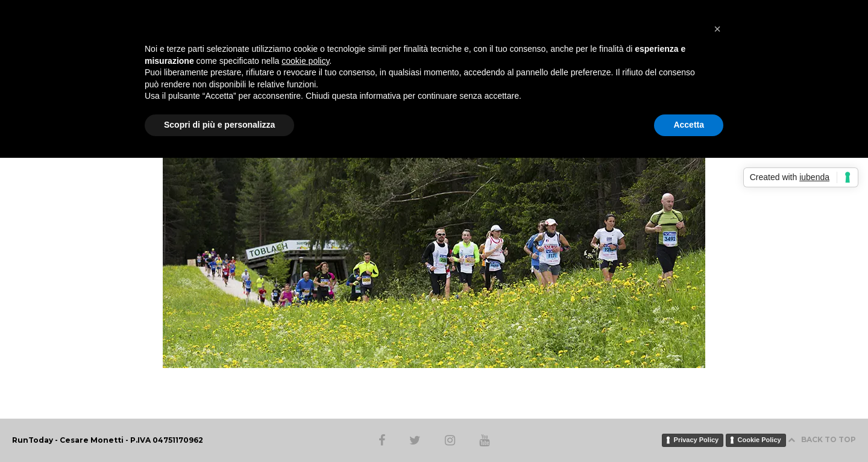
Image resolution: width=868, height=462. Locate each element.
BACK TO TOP (822, 439)
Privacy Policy (697, 440)
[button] (717, 29)
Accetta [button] (689, 125)
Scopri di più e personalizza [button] (219, 125)
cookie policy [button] (305, 61)
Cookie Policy (759, 440)
